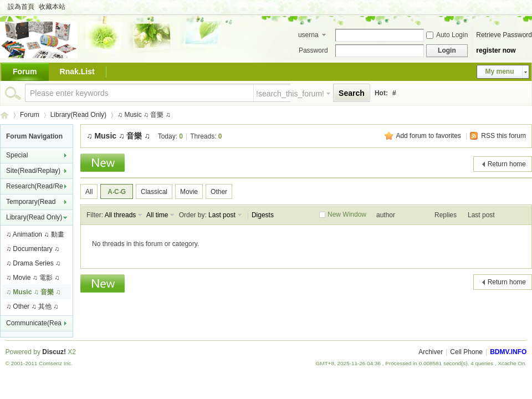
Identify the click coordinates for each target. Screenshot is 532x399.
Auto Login (447, 35)
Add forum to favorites (428, 136)
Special (17, 155)
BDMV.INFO (4, 115)
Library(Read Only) (78, 115)
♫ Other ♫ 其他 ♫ (32, 306)
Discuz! (54, 352)
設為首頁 (21, 7)
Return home (507, 164)
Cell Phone (466, 352)
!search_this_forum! (290, 94)
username (308, 36)
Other (219, 192)
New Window (347, 214)
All (89, 192)
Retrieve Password (504, 35)
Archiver (431, 352)
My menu (499, 71)
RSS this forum (503, 136)
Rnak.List (77, 71)
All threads (121, 215)
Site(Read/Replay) (33, 171)
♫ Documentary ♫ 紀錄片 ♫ (33, 250)
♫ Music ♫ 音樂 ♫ (144, 115)
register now (496, 50)
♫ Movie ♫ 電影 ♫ (33, 278)
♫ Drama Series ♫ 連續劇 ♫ (33, 265)
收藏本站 (52, 7)
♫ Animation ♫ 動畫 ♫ (35, 236)
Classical (154, 192)
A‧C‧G (117, 192)
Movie (189, 192)
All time (157, 215)
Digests (263, 215)
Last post (222, 215)
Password (313, 50)
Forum (25, 71)
